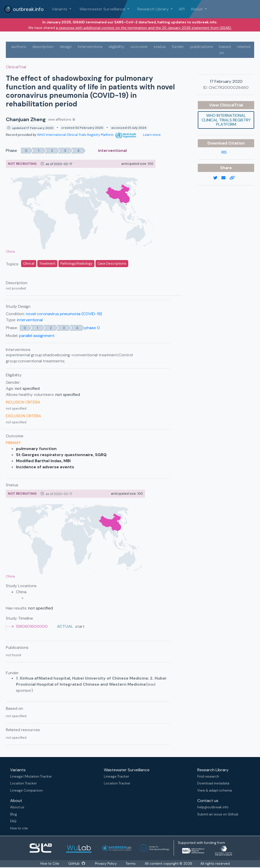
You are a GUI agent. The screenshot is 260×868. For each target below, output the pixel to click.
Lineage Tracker (117, 776)
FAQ (13, 821)
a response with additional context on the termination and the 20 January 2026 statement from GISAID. (144, 28)
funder (178, 47)
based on (225, 50)
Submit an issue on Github (218, 814)
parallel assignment (37, 336)
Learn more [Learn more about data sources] (151, 135)
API (182, 9)
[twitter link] (217, 178)
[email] (225, 178)
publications (202, 47)
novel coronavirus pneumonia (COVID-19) (64, 314)
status (160, 47)
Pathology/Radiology (76, 263)
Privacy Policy (106, 864)
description (43, 47)
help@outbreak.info (213, 807)
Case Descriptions (112, 263)
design (66, 47)
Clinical (29, 263)
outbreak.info (24, 9)
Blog (14, 814)
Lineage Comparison (27, 790)
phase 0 (92, 328)
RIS (224, 152)
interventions (90, 47)
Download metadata (213, 783)
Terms (131, 864)
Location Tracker (23, 783)
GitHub (76, 864)
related (244, 47)
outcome (139, 47)
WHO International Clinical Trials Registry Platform (87, 135)
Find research (208, 776)
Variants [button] (60, 9)
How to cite (19, 828)
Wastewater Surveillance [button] (103, 9)
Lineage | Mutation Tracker (31, 776)
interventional (30, 320)
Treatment (47, 263)
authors (19, 47)
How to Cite (50, 864)
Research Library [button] (153, 9)
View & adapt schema (215, 790)
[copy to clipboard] (234, 178)
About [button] (197, 9)
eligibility (117, 47)
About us (17, 807)
